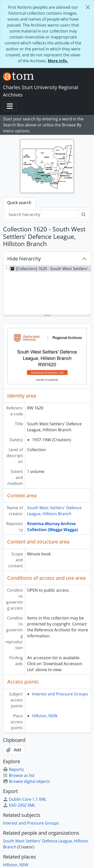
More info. (58, 61)
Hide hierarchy (24, 259)
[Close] (88, 7)
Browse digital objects (26, 781)
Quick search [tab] (19, 203)
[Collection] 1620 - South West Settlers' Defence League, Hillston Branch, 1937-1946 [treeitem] (52, 269)
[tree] (47, 290)
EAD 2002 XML (19, 805)
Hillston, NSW (45, 716)
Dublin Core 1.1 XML (25, 799)
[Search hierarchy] (42, 215)
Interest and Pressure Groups (60, 694)
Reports (13, 769)
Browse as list (19, 775)
